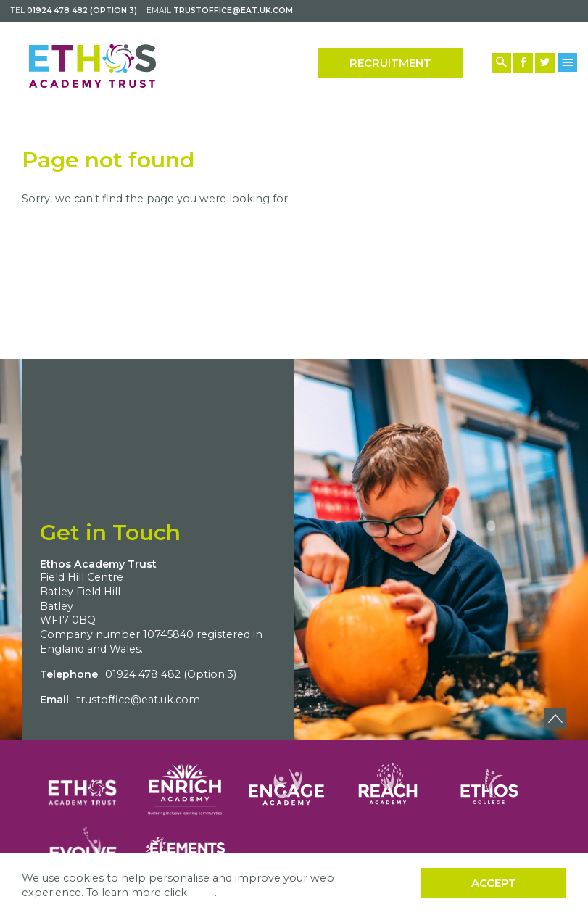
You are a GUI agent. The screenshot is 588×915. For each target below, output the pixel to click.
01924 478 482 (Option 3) (82, 11)
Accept (494, 883)
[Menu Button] (568, 62)
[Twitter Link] (545, 63)
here (202, 893)
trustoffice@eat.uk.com (233, 11)
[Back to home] (92, 66)
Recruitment (390, 63)
